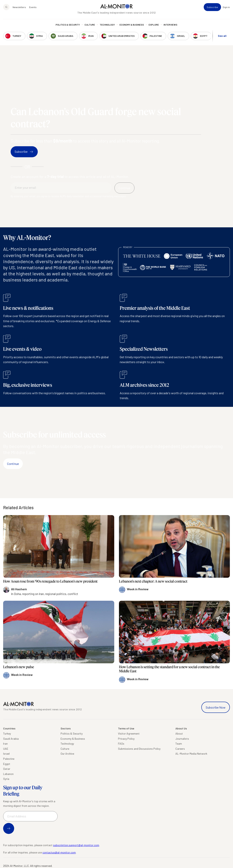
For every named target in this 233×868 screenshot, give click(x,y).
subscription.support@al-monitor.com (76, 845)
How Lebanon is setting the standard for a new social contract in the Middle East (169, 669)
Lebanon (8, 774)
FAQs (121, 744)
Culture (90, 25)
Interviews (170, 25)
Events (33, 7)
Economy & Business (132, 25)
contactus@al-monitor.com (59, 852)
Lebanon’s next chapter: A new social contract (153, 581)
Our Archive (67, 754)
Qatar (7, 769)
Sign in (226, 7)
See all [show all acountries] (222, 36)
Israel (6, 754)
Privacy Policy (126, 739)
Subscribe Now (216, 707)
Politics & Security (68, 25)
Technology (107, 25)
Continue (13, 464)
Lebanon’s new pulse (19, 667)
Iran (5, 744)
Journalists (182, 739)
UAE (6, 749)
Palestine (9, 759)
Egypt (7, 764)
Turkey (7, 733)
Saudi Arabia (11, 739)
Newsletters (19, 7)
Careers (180, 749)
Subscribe (212, 7)
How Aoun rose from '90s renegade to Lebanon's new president (50, 581)
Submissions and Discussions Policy (139, 749)
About (179, 733)
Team (179, 744)
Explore (154, 25)
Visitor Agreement (129, 733)
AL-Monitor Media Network (191, 754)
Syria (6, 779)
